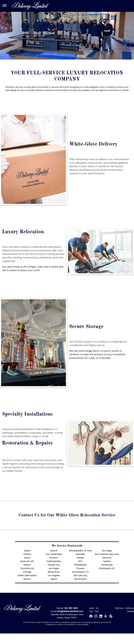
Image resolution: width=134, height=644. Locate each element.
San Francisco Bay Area (107, 554)
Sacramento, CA (80, 572)
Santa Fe (107, 558)
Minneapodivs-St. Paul (80, 551)
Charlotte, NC (27, 568)
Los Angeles (54, 575)
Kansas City (54, 565)
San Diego (107, 551)
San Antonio (80, 579)
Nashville (80, 554)
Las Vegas (54, 568)
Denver (27, 579)
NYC (80, 561)
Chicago (27, 572)
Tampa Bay (107, 565)
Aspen (27, 551)
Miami (54, 579)
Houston (54, 558)
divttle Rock (54, 572)
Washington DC (107, 568)
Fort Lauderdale (54, 554)
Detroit (54, 551)
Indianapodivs (54, 561)
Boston (27, 565)
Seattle (107, 561)
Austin (27, 558)
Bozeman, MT (27, 561)
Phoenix (80, 568)
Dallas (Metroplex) (27, 575)
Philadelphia (80, 565)
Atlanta (27, 554)
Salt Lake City (80, 575)
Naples (80, 558)
